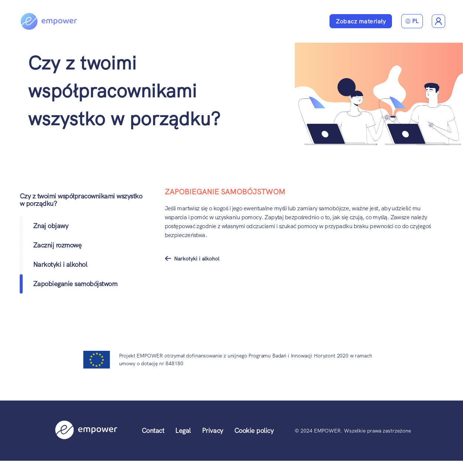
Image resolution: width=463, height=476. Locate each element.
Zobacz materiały (361, 21)
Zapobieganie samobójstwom (75, 284)
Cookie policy (254, 430)
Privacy (213, 430)
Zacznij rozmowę (57, 245)
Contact (153, 430)
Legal (183, 430)
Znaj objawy (51, 226)
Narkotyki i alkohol (60, 264)
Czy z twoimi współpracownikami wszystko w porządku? (124, 91)
